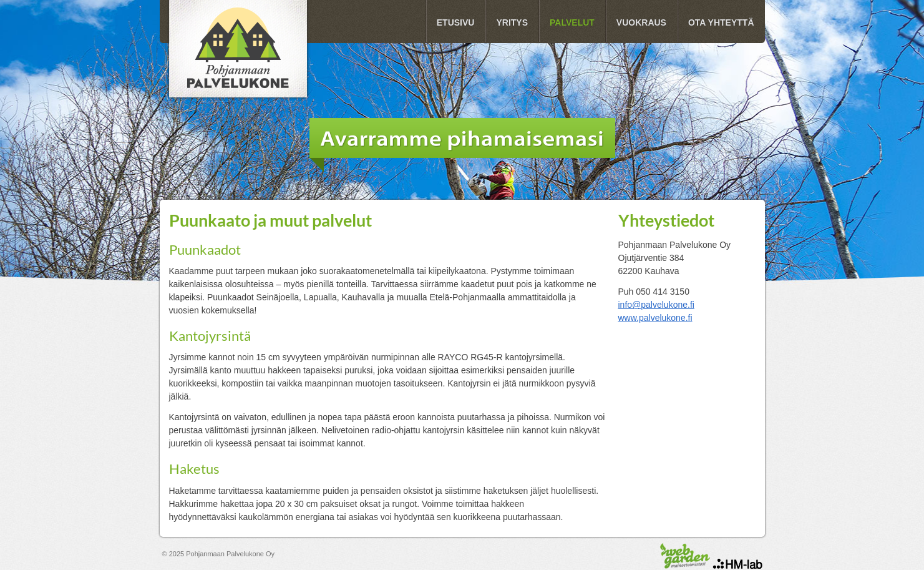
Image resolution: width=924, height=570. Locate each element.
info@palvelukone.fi (656, 305)
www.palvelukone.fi (655, 318)
